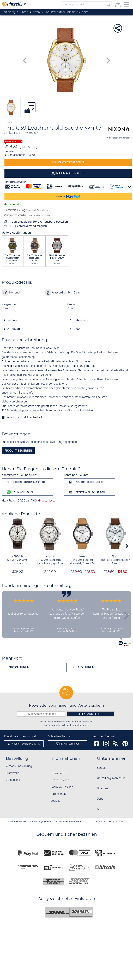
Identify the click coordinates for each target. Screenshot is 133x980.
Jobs (100, 799)
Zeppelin (17, 556)
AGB (100, 809)
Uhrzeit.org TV (59, 773)
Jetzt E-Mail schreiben (86, 492)
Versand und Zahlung (19, 766)
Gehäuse (80, 320)
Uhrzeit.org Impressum (111, 778)
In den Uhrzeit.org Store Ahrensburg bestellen (38, 222)
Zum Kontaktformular (86, 482)
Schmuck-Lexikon (62, 787)
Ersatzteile (13, 773)
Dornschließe (55, 397)
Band (77, 329)
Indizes (25, 366)
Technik (12, 320)
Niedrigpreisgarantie (26, 411)
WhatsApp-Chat (20, 492)
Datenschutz (59, 794)
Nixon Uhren (19, 667)
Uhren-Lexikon (60, 780)
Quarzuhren (84, 667)
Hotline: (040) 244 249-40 (25, 482)
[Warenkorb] (118, 5)
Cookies (55, 801)
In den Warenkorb (70, 173)
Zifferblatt (14, 329)
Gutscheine (13, 780)
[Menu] (127, 5)
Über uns (103, 789)
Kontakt (102, 768)
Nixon (83, 556)
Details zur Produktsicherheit (24, 417)
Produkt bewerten (18, 451)
